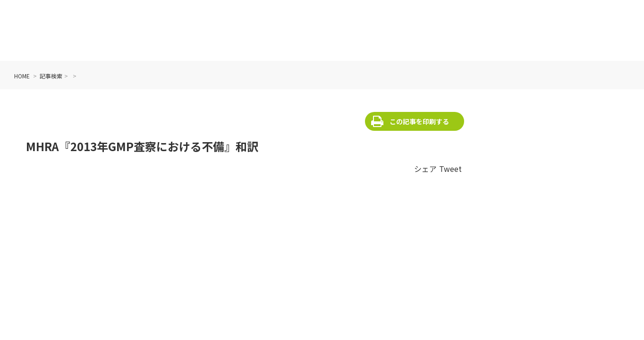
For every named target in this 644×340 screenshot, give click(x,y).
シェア (425, 169)
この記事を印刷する (419, 121)
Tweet (450, 169)
